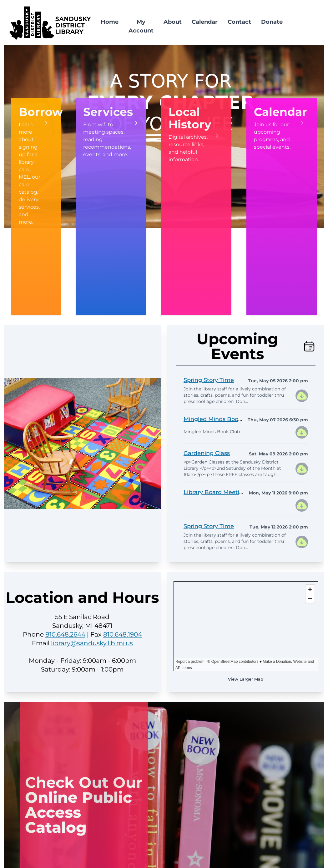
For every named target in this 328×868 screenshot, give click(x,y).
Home (110, 22)
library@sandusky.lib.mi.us (92, 643)
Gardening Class (207, 453)
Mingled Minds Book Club (220, 419)
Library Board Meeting (215, 492)
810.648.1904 (123, 634)
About (173, 22)
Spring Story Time (209, 380)
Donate (272, 22)
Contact (239, 22)
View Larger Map (246, 679)
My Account (141, 26)
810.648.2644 (65, 634)
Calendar (205, 22)
